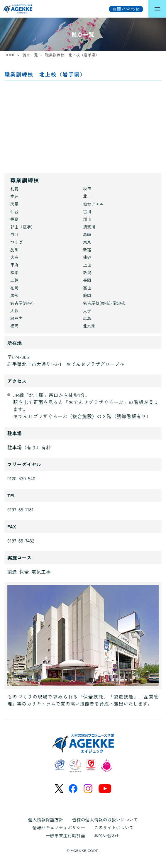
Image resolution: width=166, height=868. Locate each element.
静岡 (87, 295)
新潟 (87, 272)
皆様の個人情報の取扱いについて (105, 819)
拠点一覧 (30, 55)
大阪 (14, 311)
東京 (87, 242)
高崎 (87, 234)
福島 (14, 219)
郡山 (87, 219)
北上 (87, 196)
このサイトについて (114, 827)
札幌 (14, 189)
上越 (14, 280)
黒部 (14, 295)
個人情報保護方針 (45, 819)
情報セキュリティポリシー (59, 827)
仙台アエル (93, 204)
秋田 (87, 189)
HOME (10, 55)
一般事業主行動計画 (65, 835)
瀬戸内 (16, 318)
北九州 (89, 326)
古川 (87, 211)
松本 (14, 272)
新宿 (87, 250)
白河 (14, 234)
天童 (14, 204)
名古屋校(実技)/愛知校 (104, 303)
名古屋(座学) (22, 303)
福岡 (14, 326)
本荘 (14, 196)
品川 (14, 250)
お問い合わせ (107, 835)
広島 (87, 318)
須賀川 (89, 227)
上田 (87, 265)
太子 (87, 311)
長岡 (87, 280)
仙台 (14, 211)
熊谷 (87, 257)
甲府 (14, 265)
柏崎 (14, 288)
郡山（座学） (23, 227)
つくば (16, 242)
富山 (87, 288)
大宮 (14, 257)
